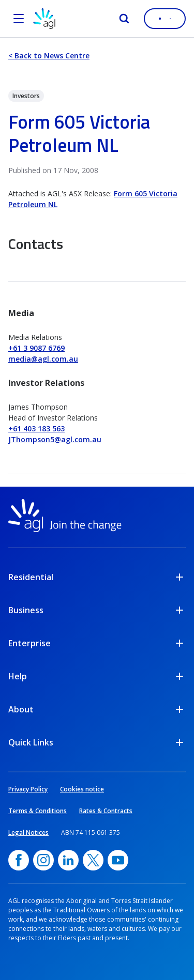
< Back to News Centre (49, 56)
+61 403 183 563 (36, 429)
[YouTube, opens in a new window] (118, 860)
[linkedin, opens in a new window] (68, 860)
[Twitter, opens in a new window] (93, 860)
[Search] (124, 19)
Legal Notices (28, 833)
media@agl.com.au (43, 359)
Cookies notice (82, 789)
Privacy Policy (28, 789)
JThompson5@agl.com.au (55, 439)
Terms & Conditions (38, 811)
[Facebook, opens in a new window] (19, 860)
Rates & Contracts (106, 811)
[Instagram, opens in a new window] (43, 860)
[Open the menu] (19, 19)
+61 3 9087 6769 (36, 348)
